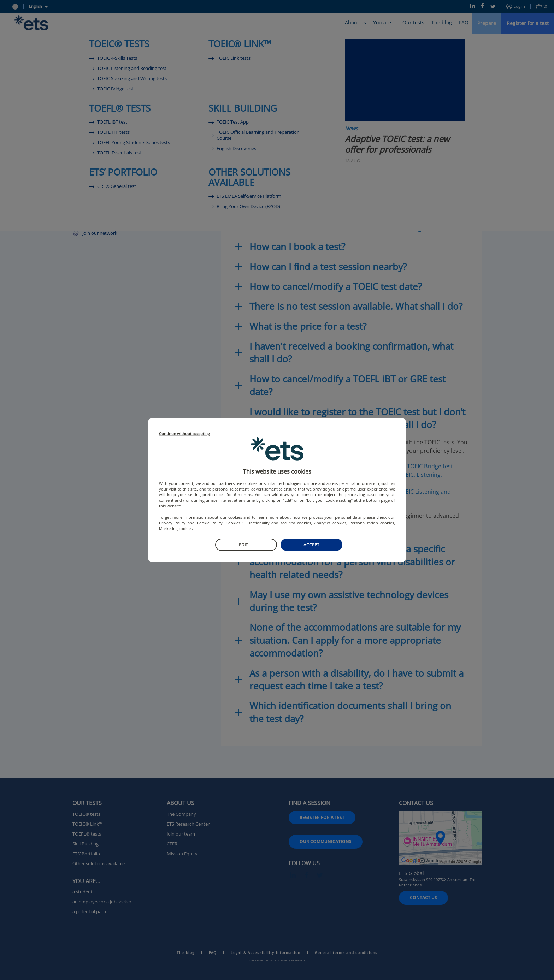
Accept (311, 545)
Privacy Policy (172, 523)
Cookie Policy (210, 523)
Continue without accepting (184, 434)
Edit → (246, 545)
